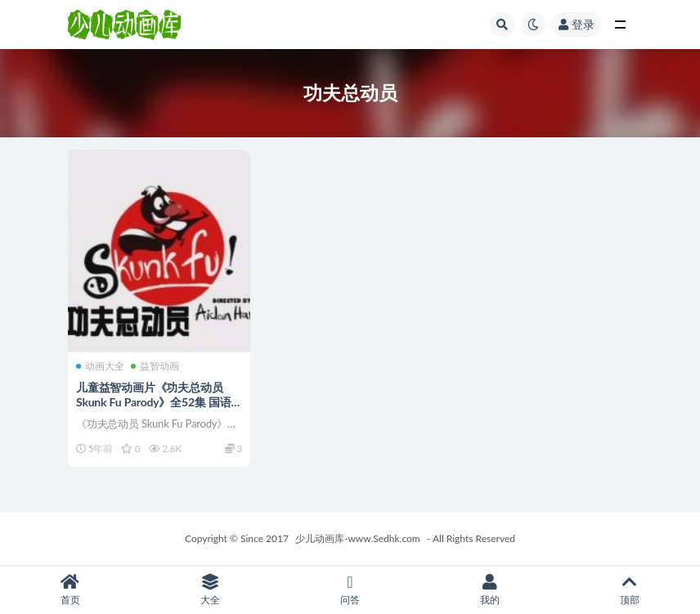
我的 (490, 590)
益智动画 (155, 366)
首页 (70, 590)
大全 (210, 590)
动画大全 (100, 366)
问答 (350, 590)
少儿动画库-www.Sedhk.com (358, 538)
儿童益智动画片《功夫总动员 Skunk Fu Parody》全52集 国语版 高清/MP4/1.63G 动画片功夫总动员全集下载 (159, 409)
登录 (577, 24)
